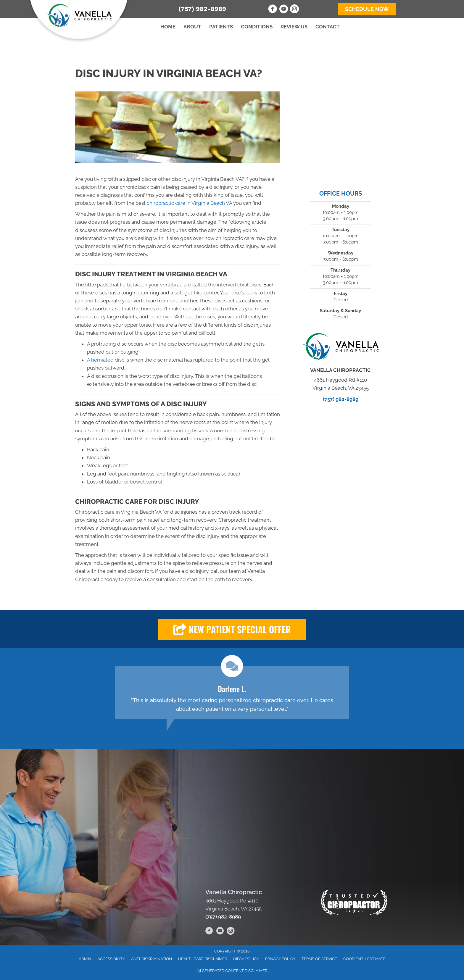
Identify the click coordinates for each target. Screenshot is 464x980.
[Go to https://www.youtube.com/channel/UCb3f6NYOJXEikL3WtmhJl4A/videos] (283, 10)
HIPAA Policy (246, 959)
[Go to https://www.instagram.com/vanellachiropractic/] (294, 10)
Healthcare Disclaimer (203, 959)
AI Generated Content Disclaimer (232, 971)
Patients (221, 27)
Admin (85, 959)
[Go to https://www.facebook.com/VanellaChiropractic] (273, 10)
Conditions (257, 27)
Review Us (294, 27)
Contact (328, 27)
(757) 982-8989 (202, 9)
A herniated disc (106, 360)
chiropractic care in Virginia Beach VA (189, 203)
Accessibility (111, 959)
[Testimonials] (232, 693)
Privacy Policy (280, 959)
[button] (232, 629)
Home (168, 27)
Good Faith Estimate (364, 959)
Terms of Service (319, 959)
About (192, 27)
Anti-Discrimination (152, 959)
